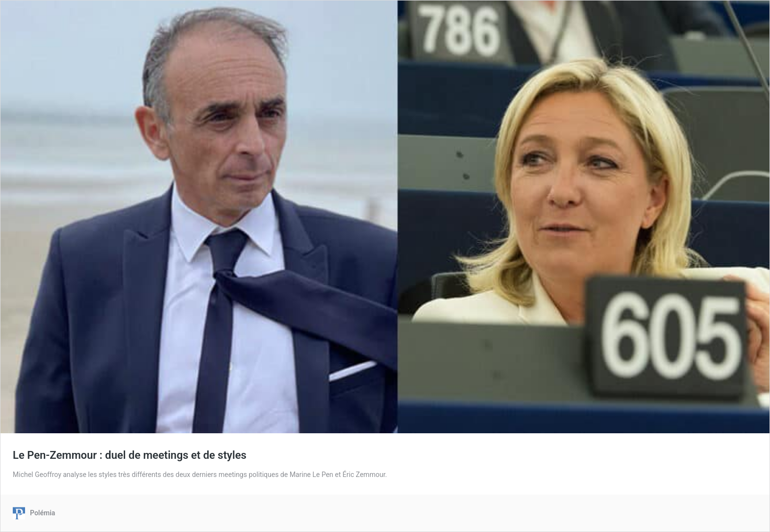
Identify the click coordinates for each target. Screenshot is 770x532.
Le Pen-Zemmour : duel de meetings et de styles (130, 455)
